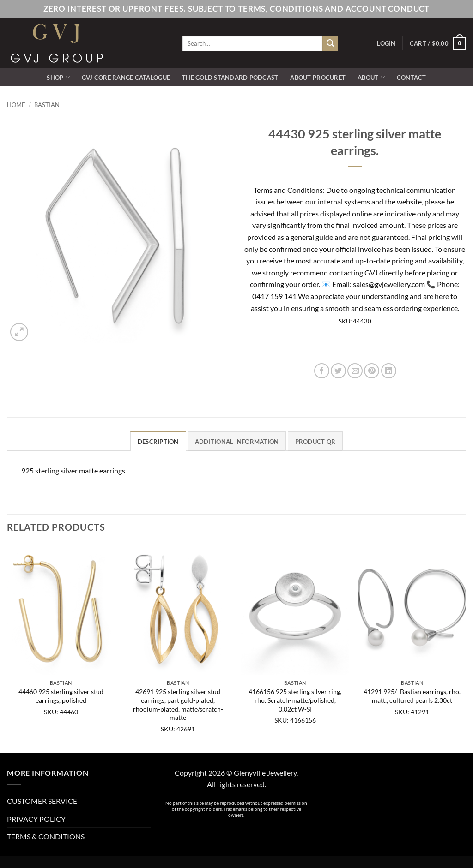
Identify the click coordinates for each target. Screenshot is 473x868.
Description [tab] (158, 442)
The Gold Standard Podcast (230, 78)
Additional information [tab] (237, 442)
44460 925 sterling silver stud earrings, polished (61, 696)
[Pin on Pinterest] (372, 371)
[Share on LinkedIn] (389, 371)
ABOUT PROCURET (318, 78)
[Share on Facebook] (322, 371)
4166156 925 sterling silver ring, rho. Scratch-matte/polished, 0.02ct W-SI (295, 700)
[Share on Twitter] (338, 371)
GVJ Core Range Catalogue (126, 78)
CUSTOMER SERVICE (42, 801)
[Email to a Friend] (355, 371)
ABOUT (371, 77)
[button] (386, 43)
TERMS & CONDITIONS (46, 836)
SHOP (58, 77)
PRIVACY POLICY (36, 819)
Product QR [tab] (315, 442)
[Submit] (330, 43)
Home (16, 105)
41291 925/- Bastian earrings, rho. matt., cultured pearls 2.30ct (412, 696)
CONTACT (412, 78)
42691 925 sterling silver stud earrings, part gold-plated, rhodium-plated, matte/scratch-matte (178, 704)
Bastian (47, 105)
